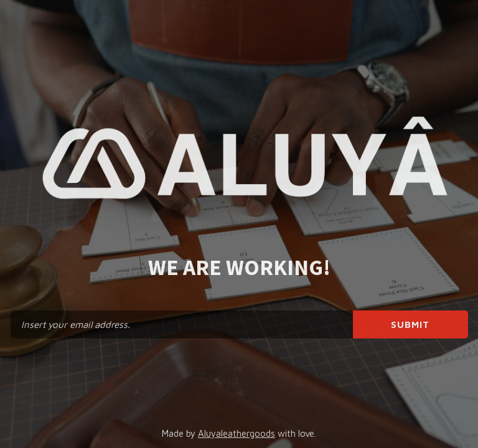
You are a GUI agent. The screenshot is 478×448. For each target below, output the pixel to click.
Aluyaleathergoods (237, 433)
